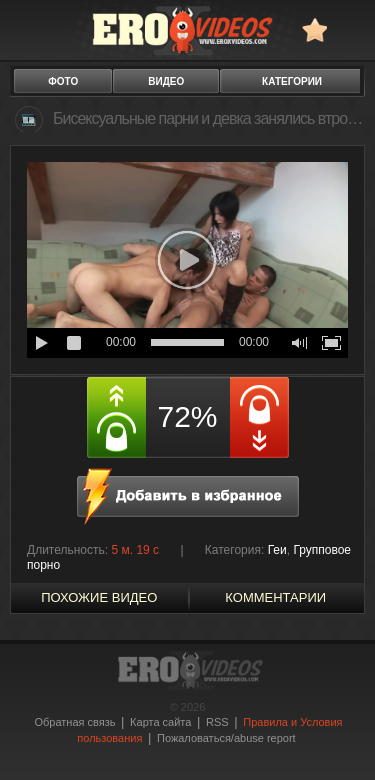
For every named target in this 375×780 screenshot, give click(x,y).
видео (166, 81)
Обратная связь (74, 722)
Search (350, 29)
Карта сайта (160, 722)
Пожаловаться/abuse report (226, 738)
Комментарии (275, 597)
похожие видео (99, 597)
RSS (217, 722)
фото (63, 81)
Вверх (337, 737)
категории (292, 81)
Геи (277, 550)
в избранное (314, 29)
